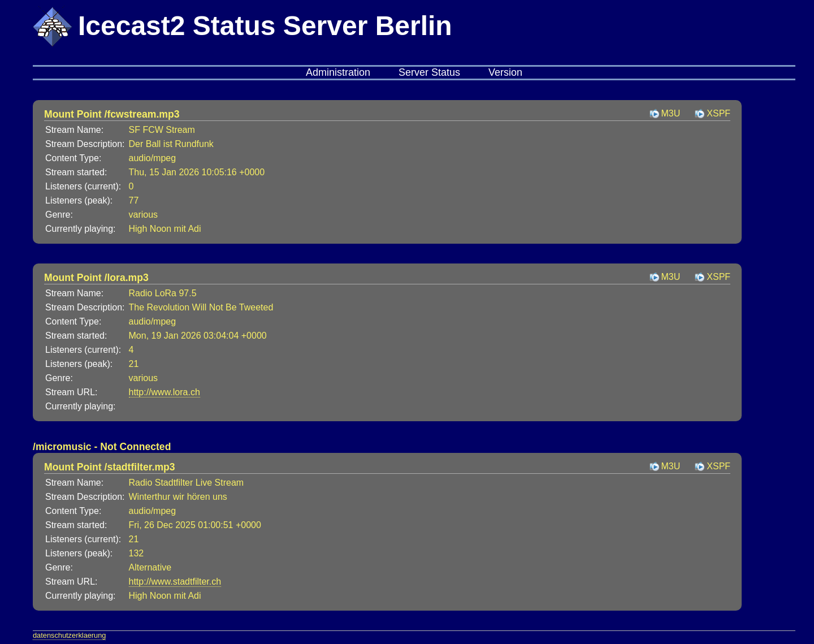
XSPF (718, 113)
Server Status (429, 72)
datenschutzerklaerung (69, 635)
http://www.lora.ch (164, 392)
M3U (671, 113)
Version (505, 72)
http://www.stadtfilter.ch (175, 582)
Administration (338, 72)
